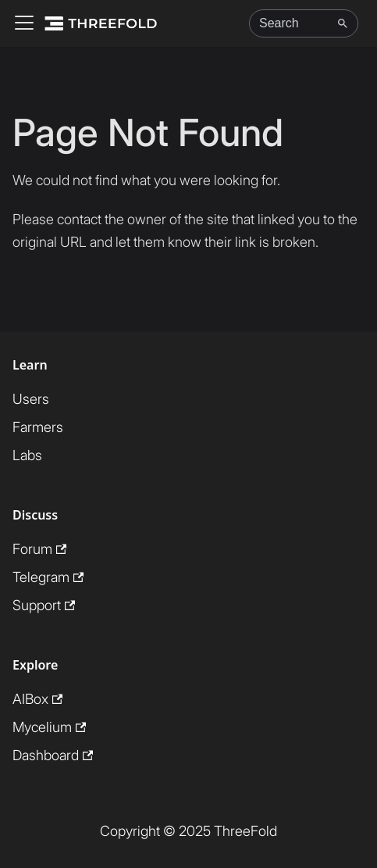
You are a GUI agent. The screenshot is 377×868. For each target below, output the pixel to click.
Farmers (38, 427)
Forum (39, 549)
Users (31, 399)
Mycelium (49, 727)
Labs (27, 455)
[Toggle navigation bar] (24, 24)
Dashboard (53, 755)
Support (44, 605)
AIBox (37, 699)
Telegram (48, 577)
